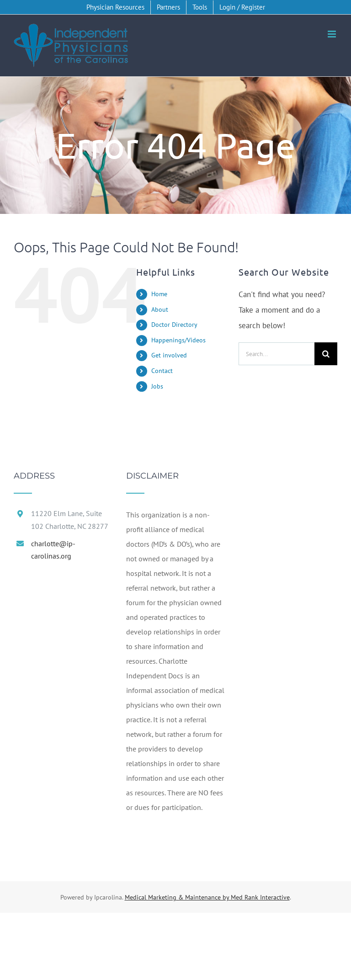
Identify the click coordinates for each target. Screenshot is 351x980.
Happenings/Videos (178, 340)
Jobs (157, 386)
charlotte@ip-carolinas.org (53, 550)
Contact (162, 371)
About (160, 309)
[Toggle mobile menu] (332, 34)
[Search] (326, 354)
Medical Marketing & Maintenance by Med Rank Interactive (207, 897)
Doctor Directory (174, 325)
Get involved (169, 355)
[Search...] (277, 354)
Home (159, 294)
